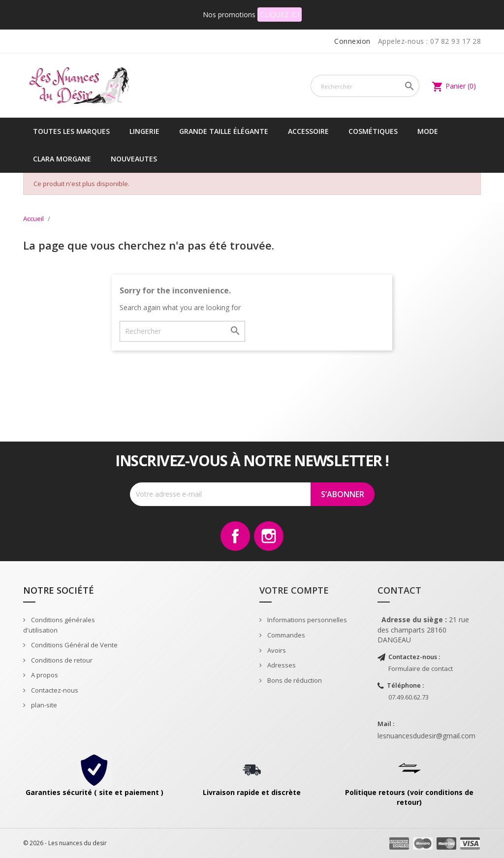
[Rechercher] (365, 86)
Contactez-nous (54, 690)
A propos (44, 675)
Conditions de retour (61, 660)
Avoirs (276, 650)
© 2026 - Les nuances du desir (65, 843)
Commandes (285, 635)
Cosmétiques (373, 131)
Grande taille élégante (224, 131)
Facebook (235, 536)
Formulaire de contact (421, 668)
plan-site (43, 705)
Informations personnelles (306, 620)
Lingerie (144, 131)
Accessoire (308, 131)
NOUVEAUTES (134, 159)
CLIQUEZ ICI (280, 15)
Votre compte (294, 590)
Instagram (269, 536)
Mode (428, 131)
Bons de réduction (294, 680)
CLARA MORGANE (62, 159)
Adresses (281, 665)
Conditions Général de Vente (74, 645)
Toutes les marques (71, 131)
